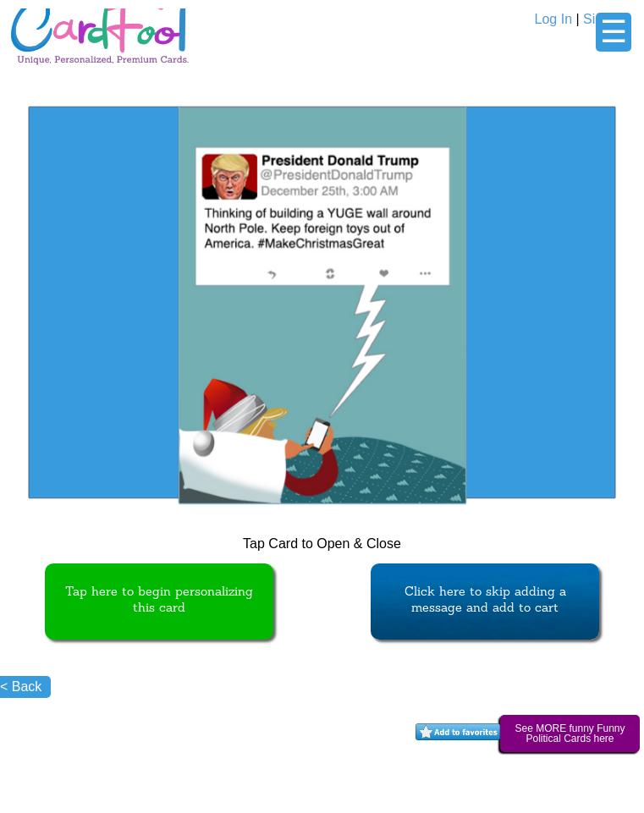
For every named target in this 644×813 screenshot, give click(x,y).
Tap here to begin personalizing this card (159, 601)
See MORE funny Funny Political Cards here (570, 733)
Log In (553, 19)
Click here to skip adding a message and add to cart (485, 601)
